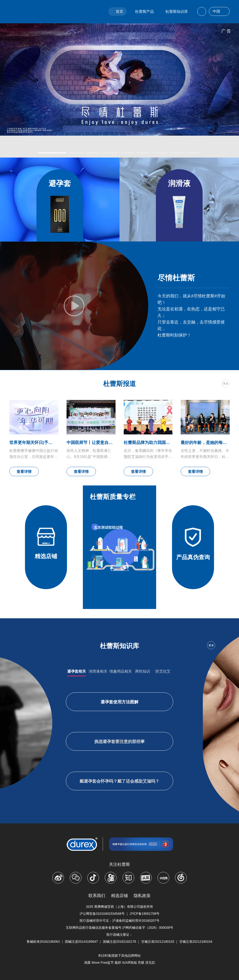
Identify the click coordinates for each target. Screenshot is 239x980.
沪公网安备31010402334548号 (102, 914)
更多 (226, 384)
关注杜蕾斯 (119, 864)
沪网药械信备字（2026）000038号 (148, 928)
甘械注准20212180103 (158, 942)
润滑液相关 (98, 671)
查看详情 (24, 472)
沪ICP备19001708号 (145, 914)
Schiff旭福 (129, 963)
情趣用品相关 (121, 671)
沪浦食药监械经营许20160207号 (136, 921)
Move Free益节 (103, 963)
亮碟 (141, 963)
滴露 (87, 963)
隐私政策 (142, 896)
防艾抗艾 (163, 671)
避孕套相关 (77, 671)
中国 (219, 12)
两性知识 (143, 671)
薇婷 (118, 963)
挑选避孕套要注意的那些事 (119, 742)
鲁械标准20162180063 (43, 942)
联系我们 (97, 896)
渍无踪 (150, 963)
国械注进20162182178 (119, 942)
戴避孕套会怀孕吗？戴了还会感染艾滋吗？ (119, 781)
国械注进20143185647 (81, 942)
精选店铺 (119, 896)
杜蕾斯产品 (144, 12)
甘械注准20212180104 (196, 942)
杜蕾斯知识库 (177, 12)
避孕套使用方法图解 (119, 702)
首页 (119, 12)
